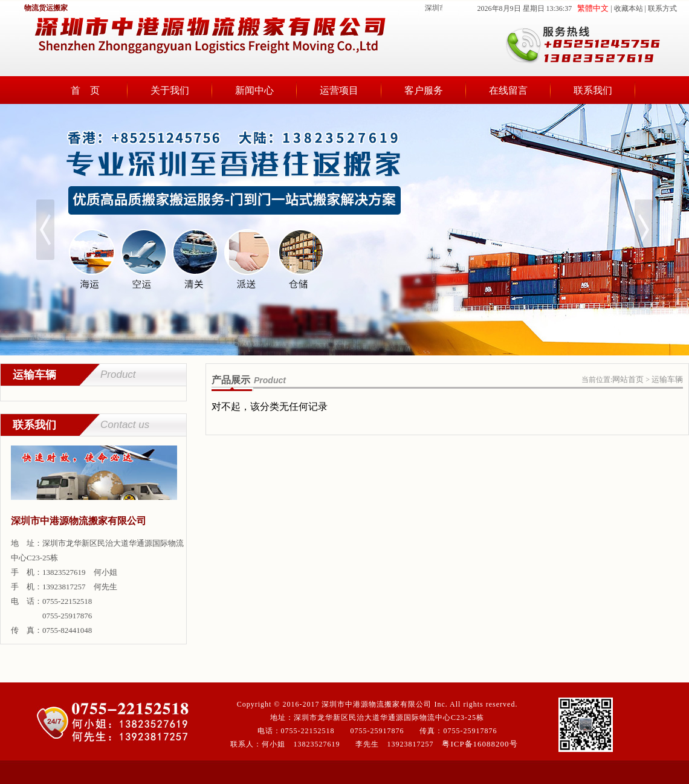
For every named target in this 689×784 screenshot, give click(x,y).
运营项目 (339, 90)
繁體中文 (593, 8)
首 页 (85, 90)
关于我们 (170, 90)
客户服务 (424, 90)
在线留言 (508, 90)
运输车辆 (667, 379)
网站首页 (628, 379)
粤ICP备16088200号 (480, 744)
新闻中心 (254, 90)
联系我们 (593, 90)
